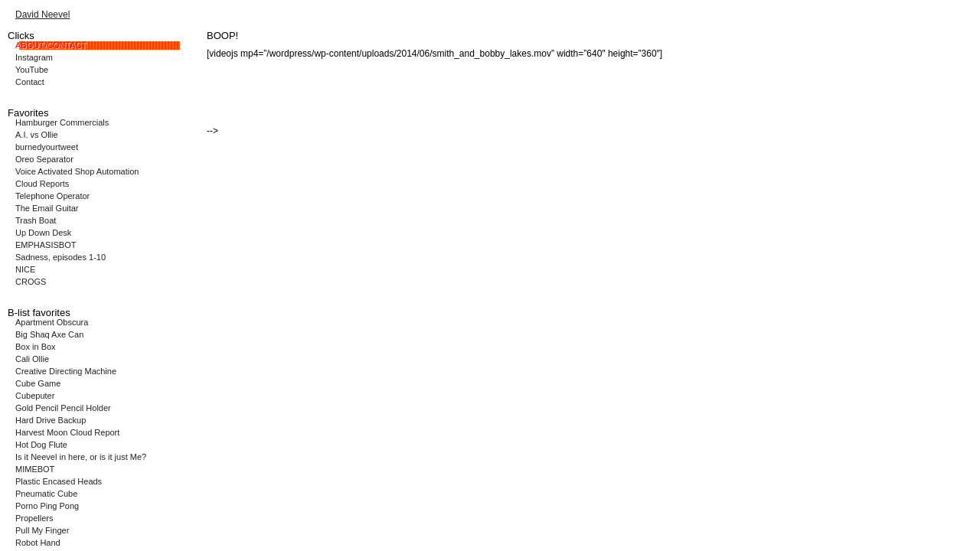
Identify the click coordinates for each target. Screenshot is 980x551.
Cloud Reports (42, 184)
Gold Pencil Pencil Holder (63, 408)
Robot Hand (38, 543)
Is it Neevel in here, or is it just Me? (81, 457)
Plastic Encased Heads (59, 481)
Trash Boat (36, 220)
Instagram (34, 57)
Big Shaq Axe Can (49, 334)
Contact (30, 82)
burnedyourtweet (47, 147)
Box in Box (36, 347)
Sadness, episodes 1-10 (60, 257)
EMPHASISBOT (46, 245)
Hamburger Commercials (62, 122)
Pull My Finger (42, 530)
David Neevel (42, 15)
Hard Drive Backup (51, 420)
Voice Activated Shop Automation (77, 171)
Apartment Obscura (52, 322)
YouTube (32, 70)
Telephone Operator (52, 196)
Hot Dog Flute (41, 445)
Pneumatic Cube (46, 494)
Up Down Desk (43, 233)
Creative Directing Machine (66, 371)
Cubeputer (35, 396)
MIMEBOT (35, 469)
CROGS (31, 282)
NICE (25, 269)
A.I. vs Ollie (37, 135)
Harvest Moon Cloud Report (67, 432)
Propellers (34, 518)
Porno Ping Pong (47, 506)
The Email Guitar (47, 208)
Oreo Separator (44, 159)
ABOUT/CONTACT (51, 45)
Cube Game (38, 383)
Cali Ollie (32, 359)
